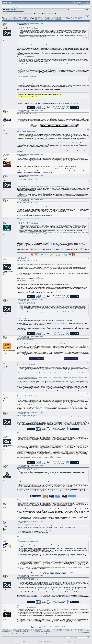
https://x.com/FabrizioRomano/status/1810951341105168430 (32, 92)
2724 (69, 18)
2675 (46, 17)
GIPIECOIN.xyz (36, 359)
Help (9, 11)
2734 (9, 19)
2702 (22, 18)
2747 (37, 19)
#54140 (88, 605)
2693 (3, 18)
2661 (17, 17)
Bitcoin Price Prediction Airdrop (55, 359)
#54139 (88, 576)
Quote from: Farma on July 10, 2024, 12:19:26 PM (26, 339)
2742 (26, 19)
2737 (16, 19)
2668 (31, 17)
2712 (44, 18)
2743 (28, 19)
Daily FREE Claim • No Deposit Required (54, 360)
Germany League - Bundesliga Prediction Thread (45, 14)
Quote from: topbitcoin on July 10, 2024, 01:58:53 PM (26, 365)
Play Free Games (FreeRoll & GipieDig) (54, 358)
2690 (78, 17)
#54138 (88, 537)
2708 (35, 18)
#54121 (88, 24)
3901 (61, 19)
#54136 (88, 500)
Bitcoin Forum (5, 14)
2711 (41, 18)
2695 (7, 18)
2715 (50, 18)
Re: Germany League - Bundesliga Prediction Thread (31, 23)
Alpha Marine (6, 154)
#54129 (88, 300)
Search (12, 11)
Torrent (19, 9)
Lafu (4, 521)
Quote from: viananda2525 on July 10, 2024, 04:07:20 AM (29, 29)
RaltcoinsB (5, 466)
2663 (21, 17)
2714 (48, 18)
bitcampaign (6, 218)
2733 (7, 19)
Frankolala (5, 576)
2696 (9, 18)
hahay (4, 362)
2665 (25, 17)
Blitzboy (5, 299)
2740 (22, 19)
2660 (15, 17)
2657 (8, 17)
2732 (5, 19)
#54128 (88, 258)
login (13, 7)
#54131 (88, 362)
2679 (55, 17)
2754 (51, 19)
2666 (27, 17)
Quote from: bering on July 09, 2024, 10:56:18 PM (26, 57)
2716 (52, 18)
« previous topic (82, 632)
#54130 (88, 337)
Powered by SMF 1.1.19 (39, 642)
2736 (14, 19)
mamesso (5, 393)
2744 (30, 19)
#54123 (88, 129)
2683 (63, 17)
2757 (58, 19)
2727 (75, 18)
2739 (20, 19)
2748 (39, 19)
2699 (16, 18)
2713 (46, 18)
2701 (20, 18)
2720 (60, 18)
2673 (42, 17)
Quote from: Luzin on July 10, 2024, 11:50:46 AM (26, 178)
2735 (11, 19)
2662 (19, 17)
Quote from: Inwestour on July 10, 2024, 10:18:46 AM (26, 132)
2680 (57, 17)
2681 (59, 17)
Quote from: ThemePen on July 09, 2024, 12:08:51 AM (27, 76)
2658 (10, 17)
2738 (18, 19)
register (17, 7)
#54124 (88, 155)
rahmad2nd (5, 432)
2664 (23, 17)
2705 (28, 18)
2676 (48, 17)
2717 (54, 18)
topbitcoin (5, 200)
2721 (62, 18)
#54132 (88, 393)
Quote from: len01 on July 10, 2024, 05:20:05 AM (26, 27)
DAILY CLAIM (71, 359)
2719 (58, 18)
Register (18, 11)
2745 (33, 19)
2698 (14, 18)
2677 (50, 17)
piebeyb (5, 337)
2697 (11, 18)
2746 (35, 19)
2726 (73, 18)
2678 (52, 17)
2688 (73, 17)
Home (5, 11)
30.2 (16, 9)
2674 (44, 17)
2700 (18, 18)
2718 (56, 18)
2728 (77, 18)
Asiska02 (5, 499)
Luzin (4, 111)
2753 (49, 19)
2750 (43, 19)
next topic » (88, 632)
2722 (65, 18)
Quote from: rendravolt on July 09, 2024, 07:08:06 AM (26, 75)
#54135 (88, 466)
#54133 (88, 413)
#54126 (88, 200)
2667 (29, 17)
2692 (82, 17)
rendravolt (5, 175)
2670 (36, 17)
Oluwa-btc (5, 258)
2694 (5, 18)
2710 (39, 18)
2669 (33, 17)
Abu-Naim (5, 605)
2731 (3, 19)
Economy (11, 14)
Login (15, 11)
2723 (67, 18)
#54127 (88, 219)
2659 (13, 17)
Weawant (5, 412)
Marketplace (16, 14)
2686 (69, 17)
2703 (24, 18)
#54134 (88, 433)
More (22, 11)
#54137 (88, 522)
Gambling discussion (29, 14)
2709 (37, 18)
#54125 (88, 176)
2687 (71, 17)
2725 (71, 18)
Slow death (5, 23)
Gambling (22, 14)
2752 (47, 19)
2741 (24, 19)
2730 (81, 18)
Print (88, 19)
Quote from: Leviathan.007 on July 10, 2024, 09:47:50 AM (27, 26)
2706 (30, 18)
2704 (26, 18)
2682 (61, 17)
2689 (76, 17)
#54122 (88, 111)
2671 (38, 17)
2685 (67, 17)
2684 (65, 17)
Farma (4, 129)
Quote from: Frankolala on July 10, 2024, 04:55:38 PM (26, 608)
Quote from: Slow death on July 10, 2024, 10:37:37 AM (27, 113)
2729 (79, 18)
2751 (45, 19)
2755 (54, 19)
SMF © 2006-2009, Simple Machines (51, 642)
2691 (80, 17)
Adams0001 (5, 536)
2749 (41, 19)
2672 (40, 17)
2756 (56, 19)
